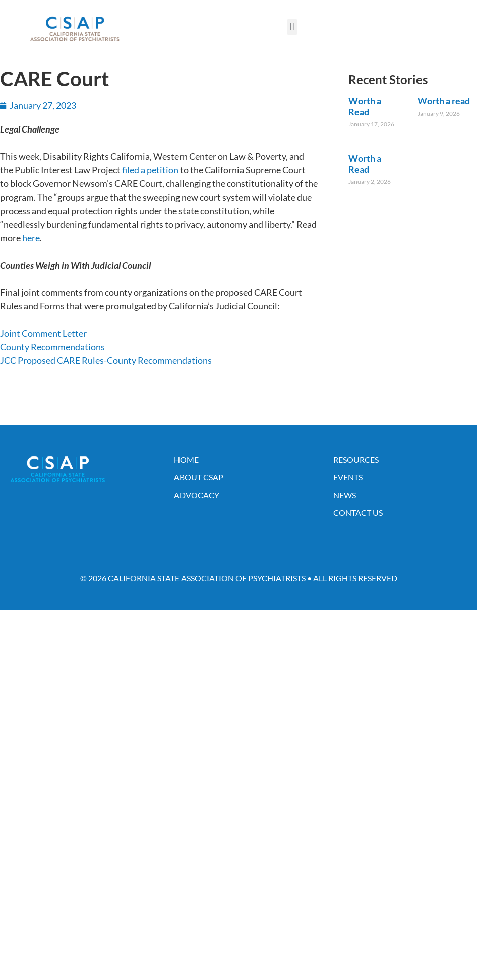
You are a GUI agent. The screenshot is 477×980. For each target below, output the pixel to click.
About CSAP (199, 477)
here (31, 238)
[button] (292, 27)
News (345, 495)
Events (348, 477)
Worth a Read (365, 106)
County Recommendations (52, 347)
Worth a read (444, 101)
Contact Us (358, 513)
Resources (356, 459)
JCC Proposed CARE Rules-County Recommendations (106, 360)
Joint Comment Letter (43, 333)
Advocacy (197, 495)
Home (186, 459)
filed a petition (150, 170)
